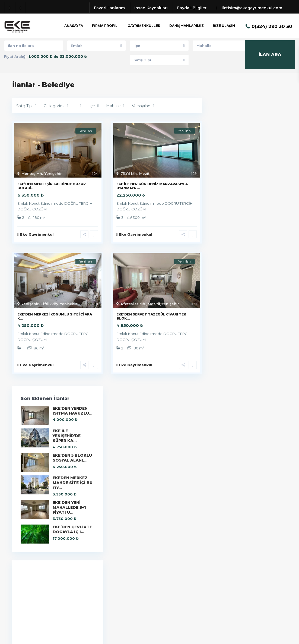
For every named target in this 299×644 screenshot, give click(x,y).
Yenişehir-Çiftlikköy (40, 305)
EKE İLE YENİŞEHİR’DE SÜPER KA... (260, 136)
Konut (159, 577)
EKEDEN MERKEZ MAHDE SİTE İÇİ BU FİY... (259, 192)
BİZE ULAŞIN (224, 26)
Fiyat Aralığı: (16, 57)
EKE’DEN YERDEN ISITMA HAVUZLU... (258, 109)
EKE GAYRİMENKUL (36, 569)
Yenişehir (53, 173)
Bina (158, 552)
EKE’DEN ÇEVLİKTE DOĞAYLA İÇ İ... (262, 244)
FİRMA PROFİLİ (105, 26)
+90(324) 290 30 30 (37, 552)
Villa (158, 585)
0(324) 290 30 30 (272, 26)
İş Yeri (159, 569)
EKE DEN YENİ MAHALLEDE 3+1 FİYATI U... (260, 219)
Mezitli (145, 173)
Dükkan (161, 560)
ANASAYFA (74, 26)
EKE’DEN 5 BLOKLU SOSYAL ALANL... (257, 163)
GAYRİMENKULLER (144, 26)
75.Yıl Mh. (129, 173)
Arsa (158, 544)
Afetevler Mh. (133, 305)
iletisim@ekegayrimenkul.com (49, 560)
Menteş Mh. (32, 173)
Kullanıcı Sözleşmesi (267, 636)
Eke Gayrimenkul (234, 419)
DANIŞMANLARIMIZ (187, 26)
